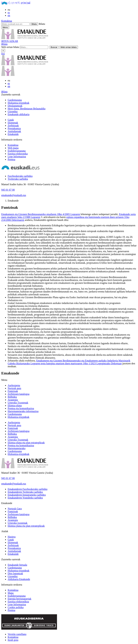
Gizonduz (13, 111)
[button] (4, 44)
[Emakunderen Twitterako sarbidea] (25, 492)
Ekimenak (13, 123)
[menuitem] (72, 100)
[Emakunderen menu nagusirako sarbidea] (5, 27)
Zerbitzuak (13, 126)
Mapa (11, 593)
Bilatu (42, 24)
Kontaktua (7, 21)
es (9, 13)
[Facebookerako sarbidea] (20, 176)
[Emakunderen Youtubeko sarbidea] (25, 498)
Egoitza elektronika (18, 154)
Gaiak (11, 120)
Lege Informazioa (17, 157)
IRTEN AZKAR (10, 41)
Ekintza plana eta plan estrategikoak (26, 443)
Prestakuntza (14, 128)
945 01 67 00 (8, 190)
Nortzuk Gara (15, 509)
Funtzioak (13, 391)
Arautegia (13, 400)
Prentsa (11, 159)
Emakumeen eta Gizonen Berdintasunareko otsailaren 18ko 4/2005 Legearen (41, 214)
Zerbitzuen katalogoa (19, 394)
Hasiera (12, 537)
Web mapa (13, 148)
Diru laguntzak (15, 573)
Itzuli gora (13, 640)
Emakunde (13, 134)
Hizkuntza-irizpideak (18, 103)
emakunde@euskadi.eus (14, 195)
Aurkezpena (14, 385)
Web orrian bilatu (10, 47)
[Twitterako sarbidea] (18, 179)
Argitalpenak (14, 131)
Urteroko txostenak (18, 523)
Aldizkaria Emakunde (19, 579)
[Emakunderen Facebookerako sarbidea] (28, 489)
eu (9, 10)
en (9, 15)
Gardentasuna (15, 100)
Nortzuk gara (14, 388)
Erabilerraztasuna (17, 151)
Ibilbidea (12, 397)
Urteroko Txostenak (18, 403)
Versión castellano (17, 634)
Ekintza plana (15, 405)
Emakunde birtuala (17, 565)
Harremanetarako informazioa (23, 411)
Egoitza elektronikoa (18, 602)
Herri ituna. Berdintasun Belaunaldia (26, 109)
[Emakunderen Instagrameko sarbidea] (27, 495)
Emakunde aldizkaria (19, 114)
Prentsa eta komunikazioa (21, 408)
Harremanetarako (17, 448)
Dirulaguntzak (15, 106)
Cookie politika (16, 607)
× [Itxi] (3, 51)
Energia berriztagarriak (20, 599)
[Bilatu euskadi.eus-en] (15, 24)
